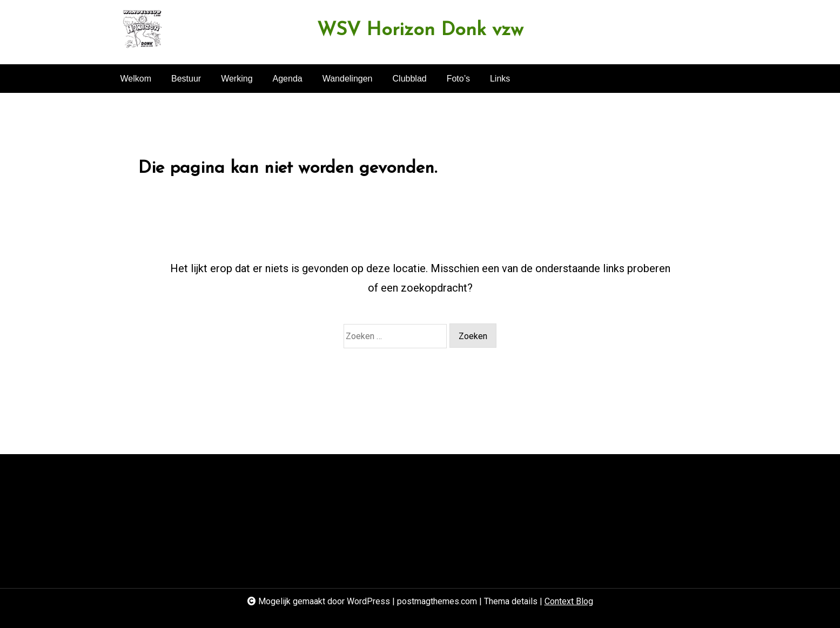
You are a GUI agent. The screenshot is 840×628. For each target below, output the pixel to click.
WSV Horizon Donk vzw (420, 31)
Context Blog (569, 601)
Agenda (288, 79)
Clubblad (410, 79)
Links (500, 79)
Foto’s (458, 79)
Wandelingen (348, 79)
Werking (237, 79)
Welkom (136, 79)
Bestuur (186, 79)
